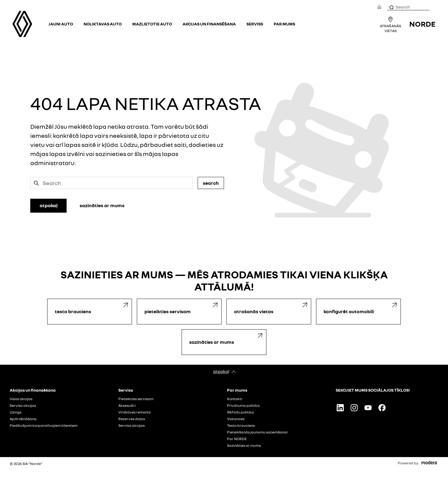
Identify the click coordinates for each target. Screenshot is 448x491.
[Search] (391, 7)
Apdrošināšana (23, 419)
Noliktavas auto (103, 24)
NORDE (422, 24)
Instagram (354, 408)
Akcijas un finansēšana (209, 24)
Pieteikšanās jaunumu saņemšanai (257, 432)
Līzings (16, 412)
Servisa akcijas (23, 406)
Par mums (284, 24)
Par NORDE (237, 439)
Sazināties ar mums (244, 446)
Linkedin (340, 408)
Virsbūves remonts (135, 412)
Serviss (255, 24)
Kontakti (235, 399)
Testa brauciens (241, 426)
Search (211, 183)
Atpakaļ (221, 371)
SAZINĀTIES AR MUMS (102, 205)
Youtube (368, 408)
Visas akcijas (21, 399)
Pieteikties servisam (136, 399)
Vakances (236, 419)
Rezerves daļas (132, 419)
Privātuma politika (243, 406)
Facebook (382, 408)
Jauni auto (61, 24)
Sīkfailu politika (240, 412)
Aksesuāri (127, 406)
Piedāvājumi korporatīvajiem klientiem (44, 426)
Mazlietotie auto (152, 24)
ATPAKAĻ (49, 205)
